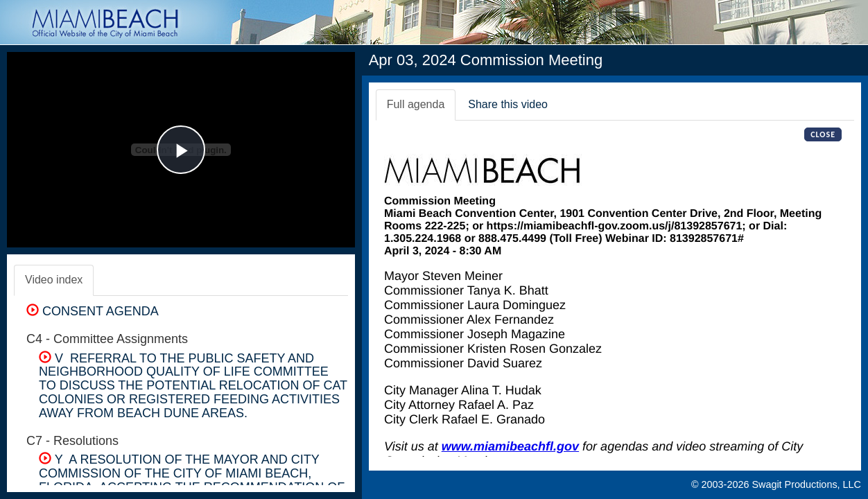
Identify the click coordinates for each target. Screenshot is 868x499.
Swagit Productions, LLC (806, 484)
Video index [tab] (54, 280)
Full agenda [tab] (416, 104)
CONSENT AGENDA (93, 311)
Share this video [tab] (508, 104)
